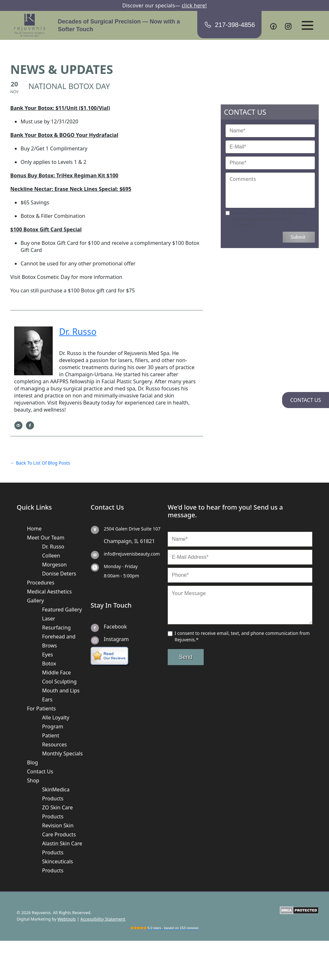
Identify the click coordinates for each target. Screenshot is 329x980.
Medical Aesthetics (49, 592)
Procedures (41, 583)
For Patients (41, 708)
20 (14, 84)
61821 (147, 541)
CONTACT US (306, 400)
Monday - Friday (121, 566)
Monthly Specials (62, 753)
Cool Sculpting (59, 682)
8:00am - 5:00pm (121, 576)
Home (34, 529)
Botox (49, 664)
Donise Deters (59, 574)
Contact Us (40, 771)
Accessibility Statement (103, 919)
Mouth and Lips (61, 690)
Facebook (115, 627)
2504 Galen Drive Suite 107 (132, 529)
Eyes (48, 655)
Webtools (67, 919)
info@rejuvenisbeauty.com (132, 554)
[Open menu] (307, 25)
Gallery (36, 601)
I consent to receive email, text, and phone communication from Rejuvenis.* (269, 219)
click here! (194, 5)
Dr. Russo (53, 547)
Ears (47, 699)
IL (137, 541)
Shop (33, 780)
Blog (32, 762)
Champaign (118, 541)
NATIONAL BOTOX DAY (69, 86)
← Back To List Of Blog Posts (40, 463)
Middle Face (57, 673)
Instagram (116, 639)
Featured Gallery (62, 610)
